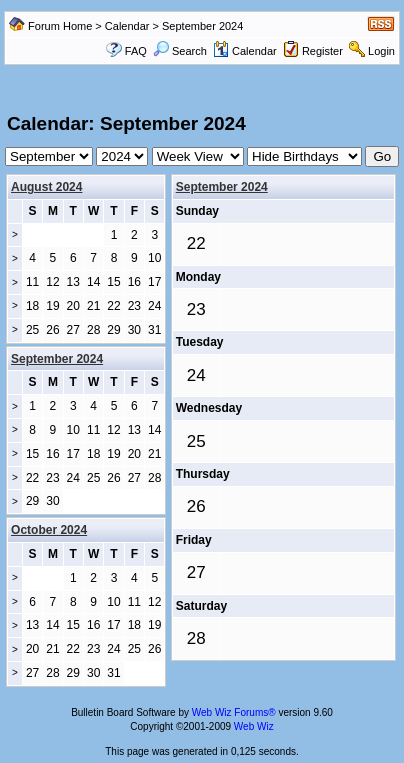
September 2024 (222, 187)
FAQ (136, 51)
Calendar (127, 26)
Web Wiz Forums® (234, 712)
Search (180, 51)
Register (322, 51)
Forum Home (60, 26)
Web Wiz (254, 726)
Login (381, 51)
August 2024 (46, 187)
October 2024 (49, 530)
